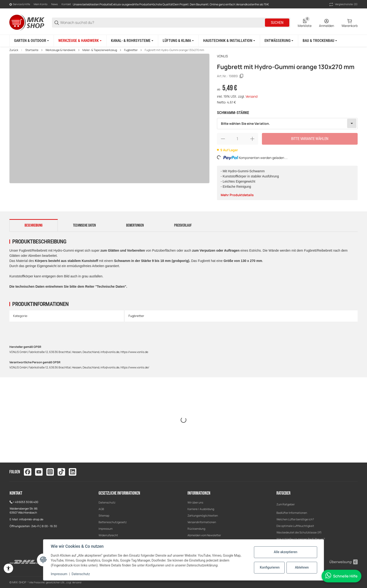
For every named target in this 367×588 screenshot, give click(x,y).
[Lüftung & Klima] (178, 41)
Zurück (14, 50)
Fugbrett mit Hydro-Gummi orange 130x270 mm (174, 50)
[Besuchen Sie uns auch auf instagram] (50, 472)
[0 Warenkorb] (350, 23)
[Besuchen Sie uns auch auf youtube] (39, 472)
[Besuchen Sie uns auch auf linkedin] (73, 472)
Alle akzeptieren (286, 552)
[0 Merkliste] (305, 23)
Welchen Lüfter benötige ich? (295, 519)
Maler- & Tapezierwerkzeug (100, 50)
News (55, 4)
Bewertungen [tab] (135, 225)
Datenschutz (107, 502)
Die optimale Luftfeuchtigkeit (295, 526)
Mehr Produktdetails (237, 195)
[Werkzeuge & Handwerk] (80, 41)
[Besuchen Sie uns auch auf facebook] (28, 472)
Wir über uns (195, 502)
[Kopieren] (242, 76)
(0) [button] (343, 4)
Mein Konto (41, 4)
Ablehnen (302, 567)
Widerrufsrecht (108, 535)
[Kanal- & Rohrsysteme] (132, 41)
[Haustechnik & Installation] (229, 41)
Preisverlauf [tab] (183, 225)
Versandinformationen (202, 522)
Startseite (32, 50)
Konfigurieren (270, 567)
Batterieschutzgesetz (113, 522)
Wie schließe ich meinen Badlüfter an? (301, 539)
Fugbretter (131, 50)
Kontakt (66, 4)
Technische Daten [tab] (84, 225)
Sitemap (104, 516)
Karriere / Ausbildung (201, 509)
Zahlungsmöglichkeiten (203, 516)
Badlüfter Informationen (292, 513)
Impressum (106, 529)
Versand (251, 96)
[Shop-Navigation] (20, 4)
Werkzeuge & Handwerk (60, 50)
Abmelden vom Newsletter (204, 535)
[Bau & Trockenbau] (320, 41)
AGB (101, 509)
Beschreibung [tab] (34, 225)
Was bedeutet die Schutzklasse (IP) (299, 532)
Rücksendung (196, 529)
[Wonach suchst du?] (162, 23)
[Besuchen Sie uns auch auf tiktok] (61, 472)
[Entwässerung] (279, 41)
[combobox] (287, 124)
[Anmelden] (327, 23)
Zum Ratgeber (286, 504)
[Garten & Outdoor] (31, 41)
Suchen (277, 23)
